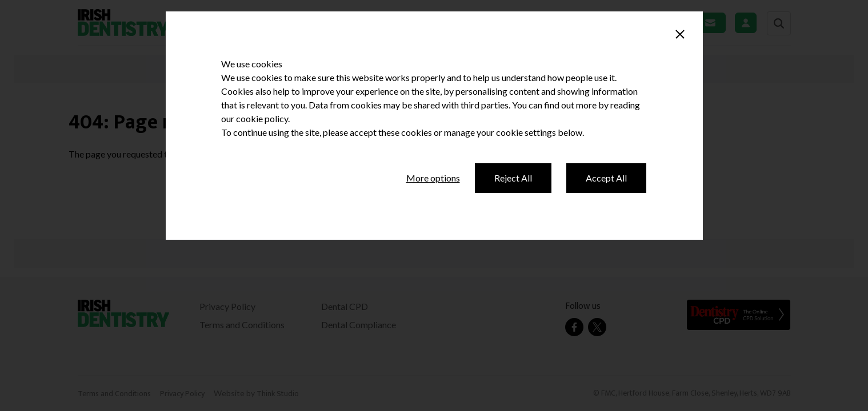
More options (433, 178)
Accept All (606, 178)
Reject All (513, 178)
